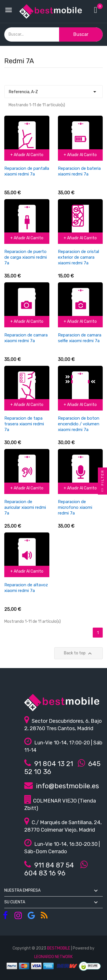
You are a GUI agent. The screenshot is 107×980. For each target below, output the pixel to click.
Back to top (79, 654)
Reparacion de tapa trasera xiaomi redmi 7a (24, 424)
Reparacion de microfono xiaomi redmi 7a (75, 507)
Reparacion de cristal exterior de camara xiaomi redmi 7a (78, 257)
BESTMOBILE (59, 948)
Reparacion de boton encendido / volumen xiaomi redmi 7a (79, 424)
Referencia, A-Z (53, 90)
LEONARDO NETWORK (53, 957)
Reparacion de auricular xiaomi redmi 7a (25, 507)
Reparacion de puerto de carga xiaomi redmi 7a (26, 257)
